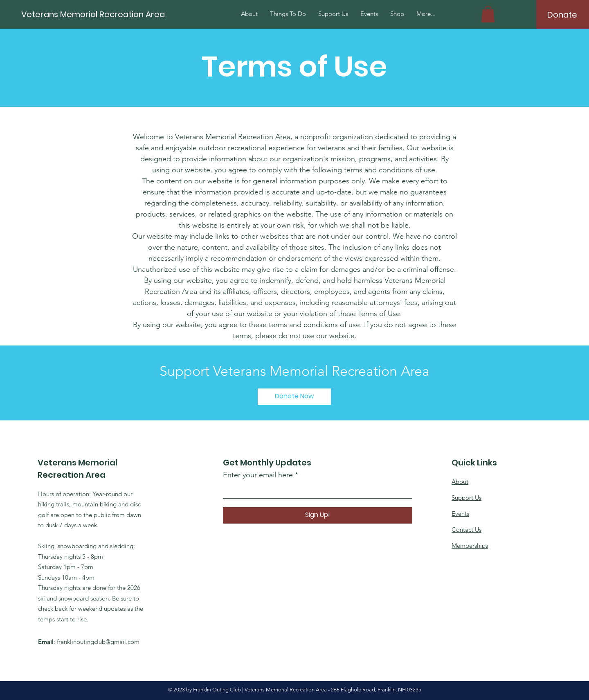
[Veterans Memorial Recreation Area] (121, 14)
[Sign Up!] (318, 515)
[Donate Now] (294, 397)
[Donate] (562, 15)
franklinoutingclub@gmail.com (98, 642)
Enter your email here (258, 475)
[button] (488, 14)
